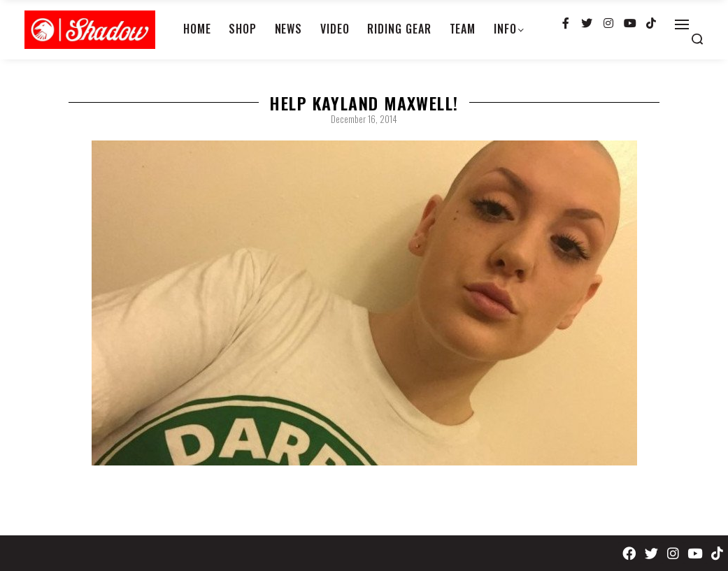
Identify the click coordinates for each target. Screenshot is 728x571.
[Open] (682, 24)
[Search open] (697, 39)
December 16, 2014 (364, 119)
